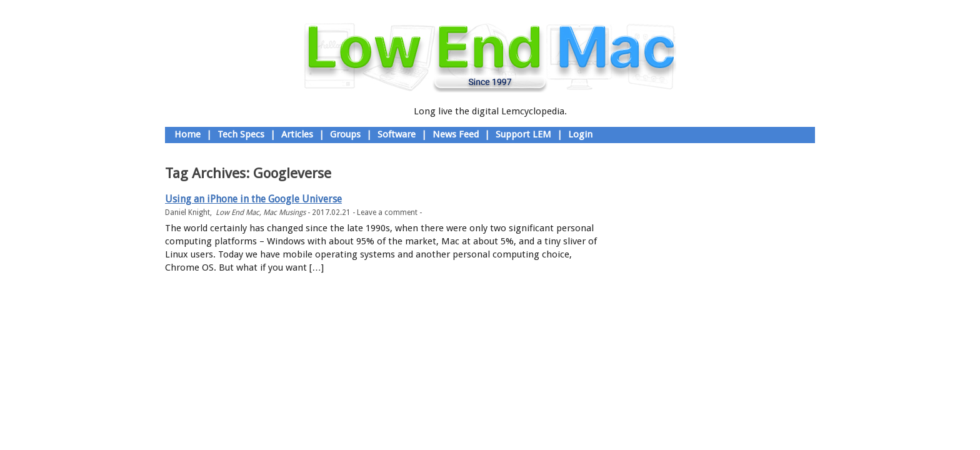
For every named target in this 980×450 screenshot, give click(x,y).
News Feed (456, 134)
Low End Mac (237, 212)
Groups (345, 134)
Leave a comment (387, 212)
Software (397, 134)
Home (187, 134)
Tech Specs (241, 134)
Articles (297, 134)
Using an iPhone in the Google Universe (253, 199)
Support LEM (523, 134)
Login (580, 134)
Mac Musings (284, 212)
